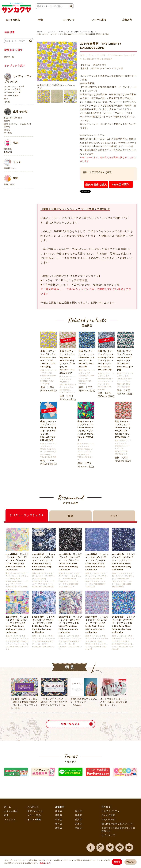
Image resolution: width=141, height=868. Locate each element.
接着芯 (7, 130)
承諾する (117, 862)
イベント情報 (34, 819)
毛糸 (11, 143)
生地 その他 (16, 112)
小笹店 (59, 819)
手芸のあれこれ (35, 811)
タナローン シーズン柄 (84, 32)
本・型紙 (8, 133)
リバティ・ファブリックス (59, 32)
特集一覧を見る (70, 724)
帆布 (6, 99)
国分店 (79, 811)
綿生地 (7, 121)
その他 (7, 102)
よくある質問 (108, 815)
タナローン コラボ (12, 92)
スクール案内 (99, 20)
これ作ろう (33, 807)
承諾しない (131, 862)
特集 (6, 815)
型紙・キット (10, 184)
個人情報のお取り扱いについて (117, 824)
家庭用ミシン (10, 168)
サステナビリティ (111, 811)
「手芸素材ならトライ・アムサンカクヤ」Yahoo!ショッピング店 (81, 285)
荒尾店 (79, 824)
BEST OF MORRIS (13, 118)
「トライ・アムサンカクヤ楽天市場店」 (66, 280)
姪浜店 (59, 811)
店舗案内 (60, 807)
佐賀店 (79, 819)
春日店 (59, 824)
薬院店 (59, 815)
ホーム (40, 32)
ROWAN (8, 152)
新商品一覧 (9, 57)
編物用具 (8, 149)
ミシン (13, 162)
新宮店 (59, 828)
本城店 (79, 828)
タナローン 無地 (11, 95)
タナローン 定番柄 (12, 89)
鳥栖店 (79, 815)
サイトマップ (108, 835)
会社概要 (106, 807)
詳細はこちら (45, 863)
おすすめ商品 (11, 811)
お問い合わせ (108, 819)
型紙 (11, 178)
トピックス (10, 819)
